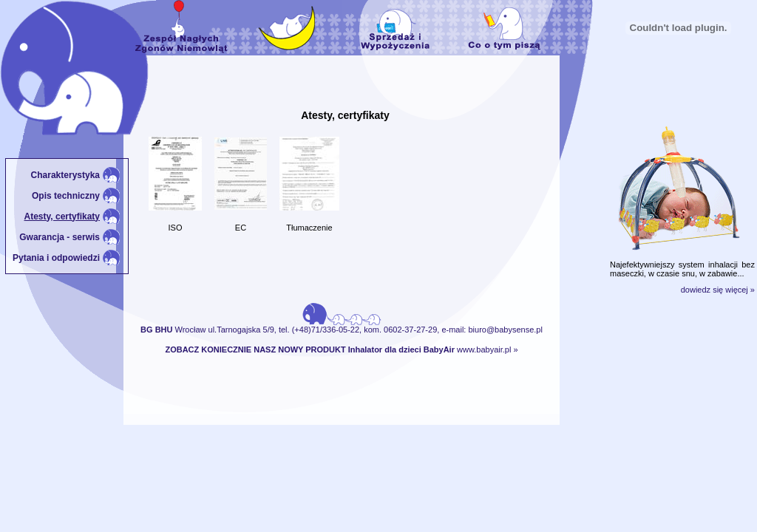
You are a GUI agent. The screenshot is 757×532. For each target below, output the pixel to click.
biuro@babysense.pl (505, 330)
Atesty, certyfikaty (62, 216)
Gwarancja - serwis (60, 237)
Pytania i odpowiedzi (56, 258)
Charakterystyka (65, 175)
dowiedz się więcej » (718, 290)
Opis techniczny (66, 196)
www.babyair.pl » (488, 349)
